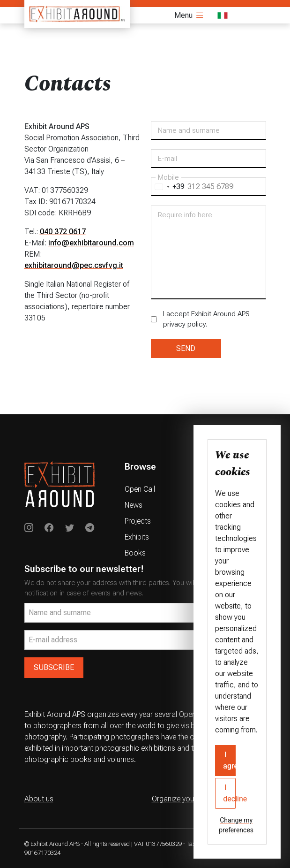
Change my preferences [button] (236, 825)
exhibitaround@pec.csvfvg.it (74, 265)
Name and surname (189, 130)
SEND (186, 348)
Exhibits (137, 537)
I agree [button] (229, 760)
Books (135, 553)
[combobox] (168, 187)
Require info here (185, 215)
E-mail (167, 159)
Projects (138, 521)
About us (39, 799)
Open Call (140, 489)
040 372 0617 (63, 232)
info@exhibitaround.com (91, 243)
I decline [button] (229, 793)
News (134, 505)
